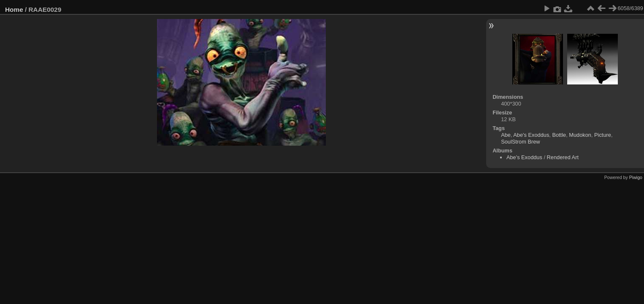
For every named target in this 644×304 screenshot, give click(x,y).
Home (14, 9)
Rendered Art (563, 157)
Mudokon (580, 135)
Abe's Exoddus (531, 135)
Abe (506, 135)
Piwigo (636, 177)
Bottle (559, 135)
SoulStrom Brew (520, 142)
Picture (603, 135)
